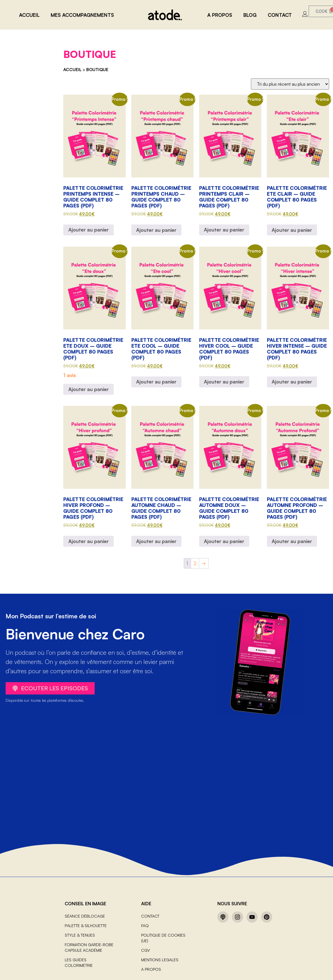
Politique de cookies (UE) (163, 938)
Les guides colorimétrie (79, 963)
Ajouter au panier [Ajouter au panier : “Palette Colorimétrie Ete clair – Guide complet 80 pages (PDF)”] (292, 230)
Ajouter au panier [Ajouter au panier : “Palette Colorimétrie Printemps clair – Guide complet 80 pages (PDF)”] (224, 230)
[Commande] (290, 84)
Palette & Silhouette (86, 926)
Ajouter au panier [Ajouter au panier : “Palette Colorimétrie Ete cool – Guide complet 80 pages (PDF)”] (156, 382)
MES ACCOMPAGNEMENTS (82, 15)
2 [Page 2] (195, 563)
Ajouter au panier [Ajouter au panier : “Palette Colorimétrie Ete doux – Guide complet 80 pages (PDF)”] (89, 389)
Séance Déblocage (85, 916)
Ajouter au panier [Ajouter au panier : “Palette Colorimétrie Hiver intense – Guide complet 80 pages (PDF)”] (292, 382)
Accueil (29, 15)
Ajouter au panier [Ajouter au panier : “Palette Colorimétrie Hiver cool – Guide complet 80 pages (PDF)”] (224, 382)
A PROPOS (220, 15)
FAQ (145, 926)
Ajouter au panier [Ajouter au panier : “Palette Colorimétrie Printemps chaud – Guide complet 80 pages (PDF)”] (156, 230)
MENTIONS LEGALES (160, 960)
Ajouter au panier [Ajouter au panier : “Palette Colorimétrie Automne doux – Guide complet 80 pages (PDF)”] (224, 541)
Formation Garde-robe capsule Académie (89, 947)
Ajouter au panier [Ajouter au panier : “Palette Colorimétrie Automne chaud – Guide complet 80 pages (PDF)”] (156, 541)
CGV (145, 950)
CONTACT (280, 15)
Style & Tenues (80, 935)
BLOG (250, 15)
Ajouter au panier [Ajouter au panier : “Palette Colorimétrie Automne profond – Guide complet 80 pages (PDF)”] (292, 541)
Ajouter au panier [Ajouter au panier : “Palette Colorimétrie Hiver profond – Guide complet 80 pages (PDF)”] (89, 541)
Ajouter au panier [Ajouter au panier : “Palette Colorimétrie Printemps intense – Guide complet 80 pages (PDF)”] (89, 230)
